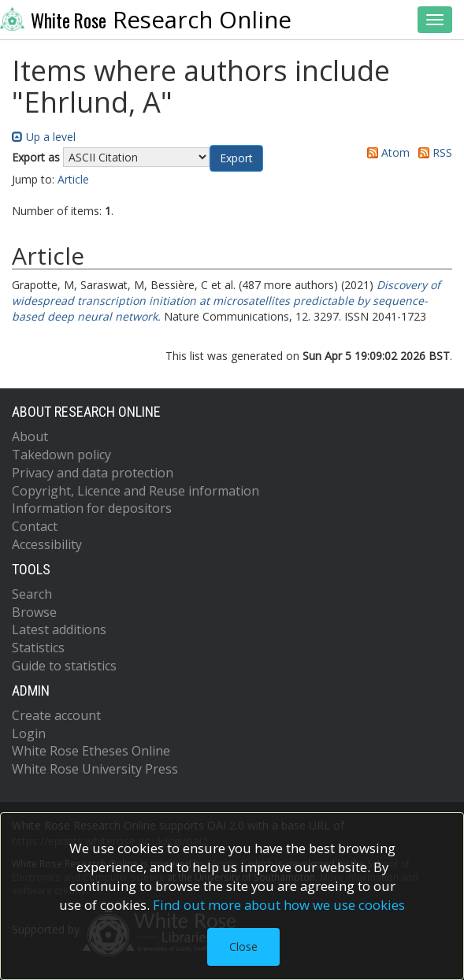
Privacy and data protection (93, 473)
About (30, 436)
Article (73, 179)
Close (243, 947)
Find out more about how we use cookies (279, 905)
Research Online (146, 20)
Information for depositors (92, 508)
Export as (36, 157)
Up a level (44, 137)
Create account (56, 715)
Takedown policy (61, 455)
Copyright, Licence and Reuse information (135, 491)
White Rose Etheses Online (91, 751)
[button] (236, 158)
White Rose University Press (95, 769)
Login (29, 733)
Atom (386, 152)
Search (32, 594)
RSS (432, 152)
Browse (34, 612)
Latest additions (59, 629)
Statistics (38, 648)
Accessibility (47, 544)
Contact (35, 526)
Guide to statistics (64, 666)
